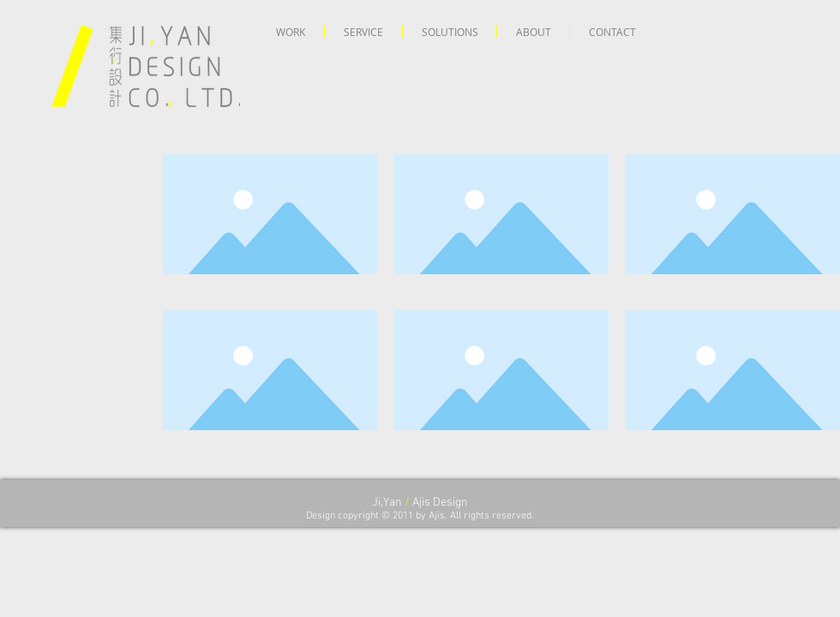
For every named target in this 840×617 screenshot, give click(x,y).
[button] (291, 31)
